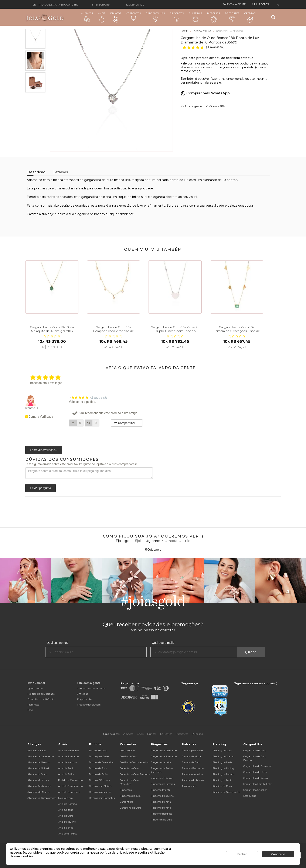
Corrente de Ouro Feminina (135, 774)
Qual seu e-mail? (163, 643)
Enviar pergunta (40, 488)
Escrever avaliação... (44, 450)
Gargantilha (127, 802)
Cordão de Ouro (128, 756)
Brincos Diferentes (99, 780)
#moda (171, 541)
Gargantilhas (155, 17)
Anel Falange (66, 828)
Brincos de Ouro (98, 750)
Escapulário (250, 796)
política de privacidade (117, 853)
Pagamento (84, 699)
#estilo (185, 541)
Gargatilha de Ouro (130, 808)
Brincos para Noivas (100, 786)
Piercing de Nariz (222, 762)
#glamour (155, 541)
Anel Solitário (66, 810)
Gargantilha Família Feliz (257, 784)
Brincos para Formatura (102, 798)
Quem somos (36, 688)
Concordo (278, 854)
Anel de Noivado (67, 804)
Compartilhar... (127, 423)
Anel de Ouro (66, 816)
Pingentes (177, 17)
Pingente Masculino (162, 796)
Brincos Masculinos (100, 792)
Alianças (87, 17)
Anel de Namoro (67, 762)
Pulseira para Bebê (192, 750)
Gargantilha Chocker (255, 790)
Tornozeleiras (189, 786)
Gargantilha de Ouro (255, 750)
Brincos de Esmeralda (101, 762)
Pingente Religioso (161, 814)
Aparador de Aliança (39, 792)
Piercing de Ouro (222, 750)
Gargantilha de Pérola (256, 778)
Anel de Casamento (69, 792)
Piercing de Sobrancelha (226, 792)
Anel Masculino (67, 822)
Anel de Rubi (66, 768)
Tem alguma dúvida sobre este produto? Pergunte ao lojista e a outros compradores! (81, 464)
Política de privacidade (41, 694)
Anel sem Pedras (68, 834)
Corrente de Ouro (129, 768)
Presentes (232, 17)
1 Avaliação (216, 47)
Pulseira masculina (192, 774)
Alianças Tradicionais (39, 786)
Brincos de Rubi (98, 768)
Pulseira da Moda (191, 756)
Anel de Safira (66, 774)
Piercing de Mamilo (223, 774)
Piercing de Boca (222, 786)
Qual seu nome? (57, 643)
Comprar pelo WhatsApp (208, 93)
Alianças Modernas (38, 780)
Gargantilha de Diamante (258, 766)
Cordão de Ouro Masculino (134, 762)
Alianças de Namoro (39, 762)
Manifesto (33, 705)
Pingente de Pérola (162, 778)
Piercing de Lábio (222, 780)
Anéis (102, 17)
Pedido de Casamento (70, 780)
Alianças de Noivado (39, 768)
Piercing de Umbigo (224, 768)
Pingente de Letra (161, 762)
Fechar (242, 854)
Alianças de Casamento (40, 756)
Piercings (214, 17)
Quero (251, 652)
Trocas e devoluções (89, 705)
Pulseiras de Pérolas (193, 780)
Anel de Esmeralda (69, 750)
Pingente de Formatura (164, 756)
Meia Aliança (65, 798)
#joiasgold (124, 541)
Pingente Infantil (161, 790)
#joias (139, 541)
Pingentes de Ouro (161, 820)
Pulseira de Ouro (191, 762)
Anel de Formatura (69, 756)
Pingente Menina (161, 802)
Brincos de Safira (99, 774)
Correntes (133, 17)
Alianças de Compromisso (42, 798)
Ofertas (250, 18)
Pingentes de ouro (130, 796)
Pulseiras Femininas (193, 768)
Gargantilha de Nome (255, 772)
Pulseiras (195, 17)
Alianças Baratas (37, 750)
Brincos (116, 17)
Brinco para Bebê (99, 756)
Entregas (82, 694)
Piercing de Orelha (223, 756)
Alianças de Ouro (37, 774)
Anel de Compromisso (70, 786)
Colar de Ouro (127, 750)
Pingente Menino (161, 808)
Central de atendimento (91, 688)
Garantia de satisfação (41, 699)
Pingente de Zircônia (163, 784)
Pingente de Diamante (164, 750)
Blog (30, 710)
